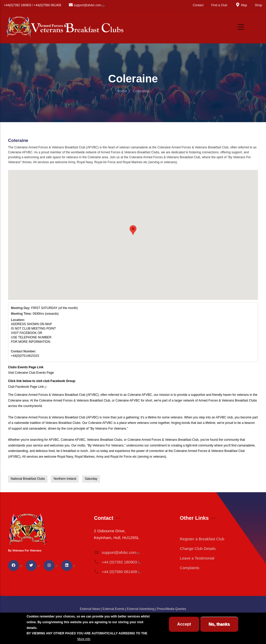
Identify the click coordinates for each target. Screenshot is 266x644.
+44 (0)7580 (117, 572)
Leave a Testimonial (197, 558)
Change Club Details (198, 548)
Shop (258, 5)
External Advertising (141, 609)
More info (84, 639)
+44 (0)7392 (117, 562)
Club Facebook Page (28, 387)
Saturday (91, 479)
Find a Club (219, 5)
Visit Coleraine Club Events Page (31, 373)
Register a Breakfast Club (202, 539)
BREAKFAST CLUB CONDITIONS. (51, 639)
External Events (114, 609)
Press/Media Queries (171, 609)
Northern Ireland (65, 479)
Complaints (189, 568)
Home (122, 91)
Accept (184, 624)
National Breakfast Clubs (28, 479)
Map (241, 5)
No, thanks (219, 624)
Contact (198, 5)
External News (90, 609)
